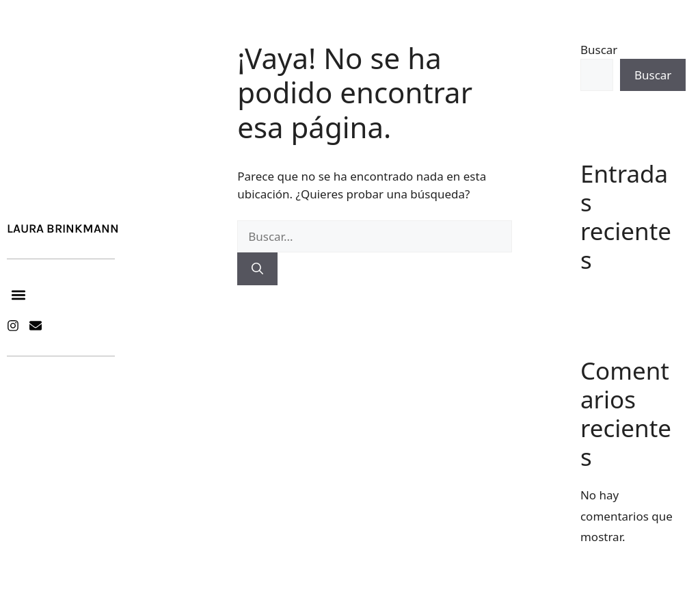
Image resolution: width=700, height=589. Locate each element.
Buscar (599, 50)
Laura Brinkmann (63, 228)
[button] (18, 294)
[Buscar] (257, 269)
